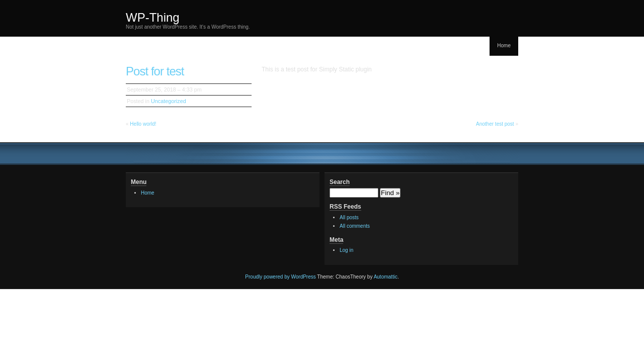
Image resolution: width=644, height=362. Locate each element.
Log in (346, 250)
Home (504, 46)
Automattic (386, 277)
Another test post (495, 124)
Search (340, 182)
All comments (355, 226)
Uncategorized (169, 101)
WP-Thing (153, 17)
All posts (349, 217)
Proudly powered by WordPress (280, 277)
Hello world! (143, 124)
